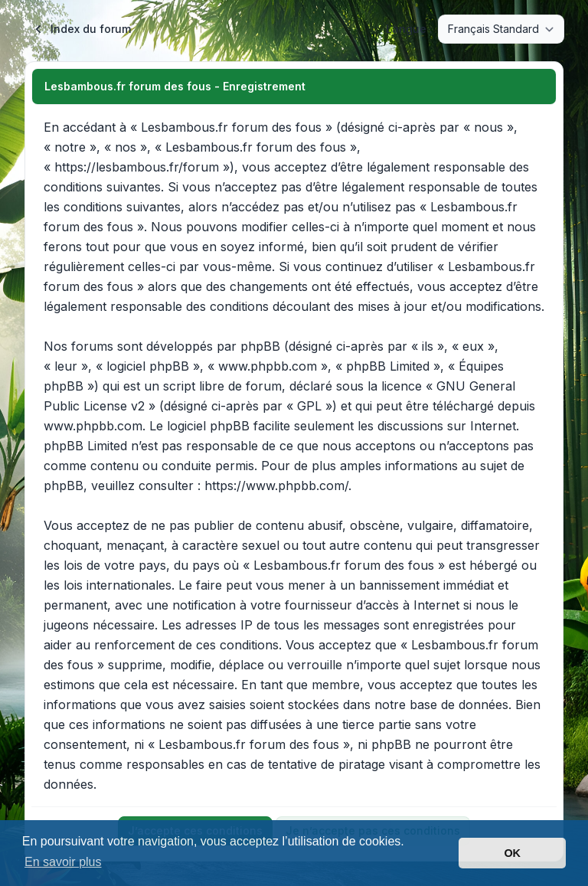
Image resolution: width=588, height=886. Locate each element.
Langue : (409, 29)
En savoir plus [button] (63, 862)
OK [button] (512, 853)
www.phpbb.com (93, 426)
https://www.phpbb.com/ (276, 486)
